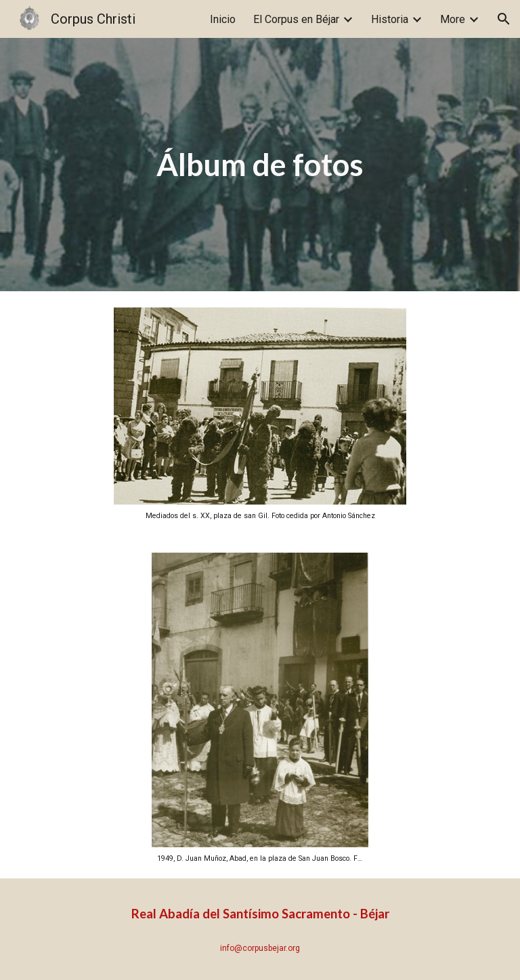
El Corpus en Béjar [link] (296, 19)
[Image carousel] (260, 414)
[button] (504, 19)
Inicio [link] (223, 19)
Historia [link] (390, 19)
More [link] (453, 19)
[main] (260, 165)
